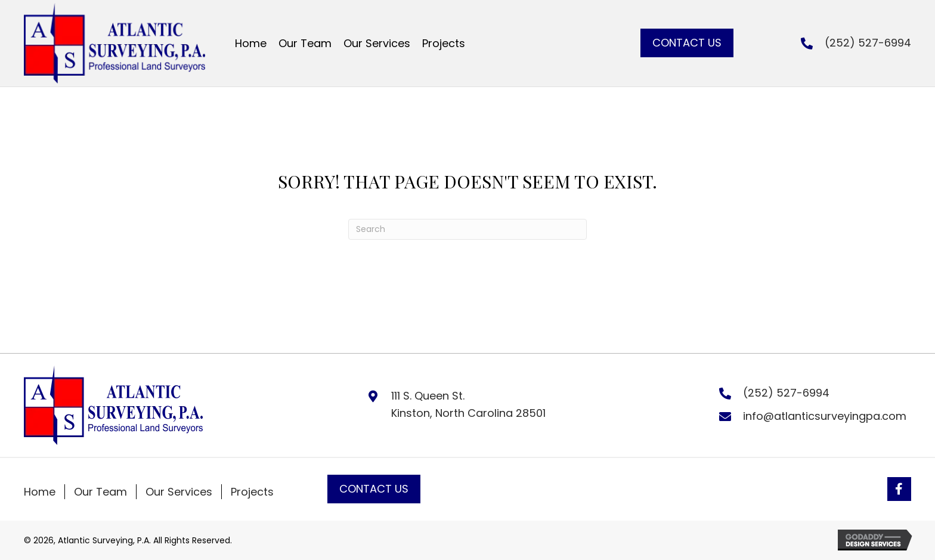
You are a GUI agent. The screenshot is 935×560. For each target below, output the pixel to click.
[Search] (467, 229)
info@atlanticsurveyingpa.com (825, 416)
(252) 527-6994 (868, 43)
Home (40, 492)
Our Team (100, 492)
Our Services (179, 492)
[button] (687, 43)
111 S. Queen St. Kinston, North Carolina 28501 (468, 404)
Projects (252, 492)
